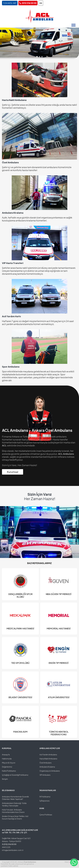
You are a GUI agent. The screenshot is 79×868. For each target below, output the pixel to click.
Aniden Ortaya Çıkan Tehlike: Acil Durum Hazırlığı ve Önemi (15, 818)
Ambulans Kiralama (47, 767)
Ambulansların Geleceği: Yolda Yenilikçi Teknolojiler (14, 805)
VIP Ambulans (45, 775)
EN (41, 3)
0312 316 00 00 (29, 3)
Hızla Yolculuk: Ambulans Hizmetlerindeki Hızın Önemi (13, 811)
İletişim (5, 779)
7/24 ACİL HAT (10, 3)
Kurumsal (13, 472)
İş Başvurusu (45, 801)
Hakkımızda (7, 759)
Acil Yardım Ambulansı (48, 755)
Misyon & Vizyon (9, 763)
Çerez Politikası (46, 815)
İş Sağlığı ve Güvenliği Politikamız (15, 775)
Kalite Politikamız (9, 771)
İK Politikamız (45, 797)
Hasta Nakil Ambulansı (48, 759)
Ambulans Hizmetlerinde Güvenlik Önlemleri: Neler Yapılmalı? (15, 798)
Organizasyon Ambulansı (50, 771)
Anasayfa (6, 755)
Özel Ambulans (46, 763)
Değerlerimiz (7, 767)
